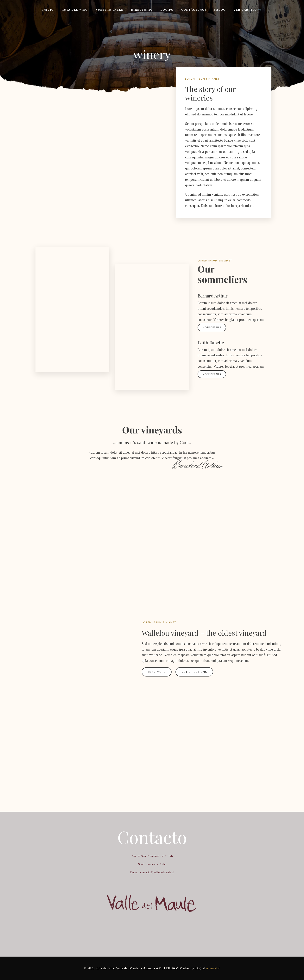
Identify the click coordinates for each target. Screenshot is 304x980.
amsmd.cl (213, 968)
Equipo (167, 10)
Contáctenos (194, 10)
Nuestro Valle (109, 10)
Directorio (142, 10)
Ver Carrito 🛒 (247, 10)
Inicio (48, 10)
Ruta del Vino (75, 10)
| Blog (220, 10)
